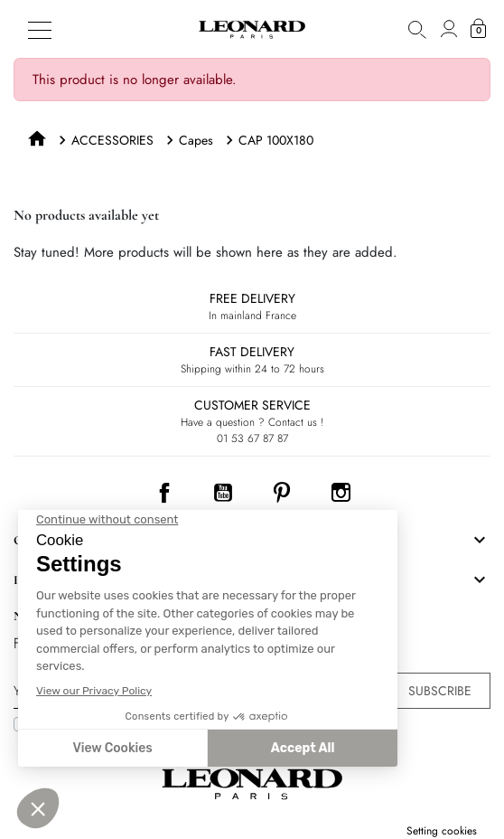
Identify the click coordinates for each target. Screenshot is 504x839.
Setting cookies (442, 831)
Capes (196, 140)
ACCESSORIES (112, 140)
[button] (417, 29)
